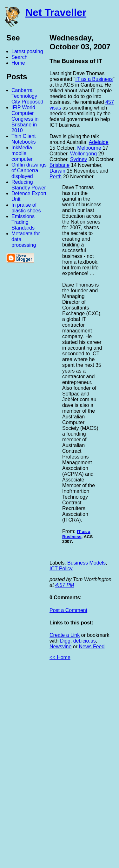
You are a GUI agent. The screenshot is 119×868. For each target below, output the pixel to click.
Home (18, 63)
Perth (56, 177)
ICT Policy (61, 569)
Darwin (57, 171)
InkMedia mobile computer (22, 153)
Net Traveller (56, 12)
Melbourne (89, 148)
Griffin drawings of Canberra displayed (29, 171)
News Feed (92, 647)
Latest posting (27, 51)
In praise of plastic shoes (26, 208)
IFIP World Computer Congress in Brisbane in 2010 (25, 119)
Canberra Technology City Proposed (27, 96)
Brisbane (60, 165)
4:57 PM (65, 585)
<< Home (60, 657)
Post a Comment (68, 610)
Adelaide (99, 142)
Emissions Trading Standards (23, 222)
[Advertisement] (49, 767)
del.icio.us (85, 641)
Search (20, 57)
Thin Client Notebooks (24, 139)
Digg (65, 641)
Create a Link (65, 635)
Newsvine (60, 647)
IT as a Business (94, 79)
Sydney (79, 159)
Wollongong (83, 154)
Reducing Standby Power (29, 185)
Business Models (86, 563)
